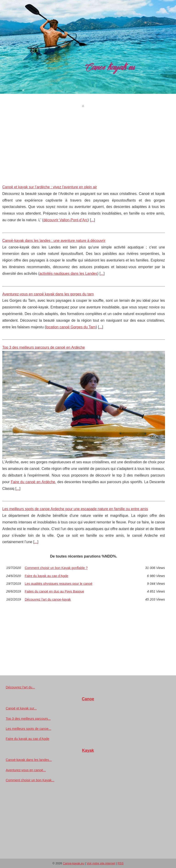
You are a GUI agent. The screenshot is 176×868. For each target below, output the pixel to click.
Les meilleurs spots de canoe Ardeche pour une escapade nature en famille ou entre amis (75, 509)
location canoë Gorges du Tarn (71, 327)
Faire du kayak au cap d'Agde (47, 576)
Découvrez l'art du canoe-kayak (48, 599)
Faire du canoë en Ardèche (33, 482)
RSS (121, 863)
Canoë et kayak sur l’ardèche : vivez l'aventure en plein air (50, 187)
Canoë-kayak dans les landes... (29, 760)
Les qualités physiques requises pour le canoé (59, 584)
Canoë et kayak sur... (21, 708)
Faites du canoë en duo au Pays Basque (54, 591)
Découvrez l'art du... (20, 687)
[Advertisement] (84, 143)
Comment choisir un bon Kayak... (30, 780)
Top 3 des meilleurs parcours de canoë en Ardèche (44, 347)
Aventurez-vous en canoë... (26, 770)
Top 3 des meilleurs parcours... (28, 719)
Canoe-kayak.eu (73, 863)
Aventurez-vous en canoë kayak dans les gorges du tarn (48, 294)
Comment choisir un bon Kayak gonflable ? (56, 568)
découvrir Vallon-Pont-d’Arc (66, 220)
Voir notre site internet (101, 863)
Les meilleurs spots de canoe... (28, 729)
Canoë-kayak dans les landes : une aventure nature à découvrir (54, 241)
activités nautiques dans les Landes (68, 274)
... (92, 220)
